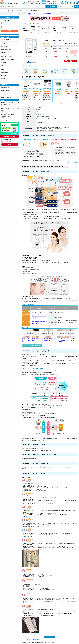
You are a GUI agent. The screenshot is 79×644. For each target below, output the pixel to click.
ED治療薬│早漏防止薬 (6, 40)
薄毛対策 (3, 69)
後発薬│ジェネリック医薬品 (7, 59)
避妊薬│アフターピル (6, 50)
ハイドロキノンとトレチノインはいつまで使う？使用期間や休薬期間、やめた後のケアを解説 (66, 336)
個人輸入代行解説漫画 (6, 97)
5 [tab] (54, 103)
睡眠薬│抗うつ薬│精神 (6, 56)
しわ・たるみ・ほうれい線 (31, 65)
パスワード (4, 25)
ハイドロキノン (40, 114)
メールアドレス (5, 21)
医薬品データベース (5, 88)
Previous (38, 103)
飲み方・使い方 (35, 167)
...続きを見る (4, 120)
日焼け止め (3, 76)
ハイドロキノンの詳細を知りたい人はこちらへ (32, 345)
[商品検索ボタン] (51, 7)
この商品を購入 (74, 52)
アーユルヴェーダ (5, 82)
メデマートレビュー (5, 94)
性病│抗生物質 (4, 46)
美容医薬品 (3, 53)
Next (62, 103)
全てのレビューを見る (50, 637)
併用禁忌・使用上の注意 (54, 167)
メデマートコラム (5, 91)
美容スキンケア (4, 72)
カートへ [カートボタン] (77, 7)
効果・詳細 (25, 167)
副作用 (43, 167)
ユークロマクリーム (36, 312)
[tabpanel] (27, 91)
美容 (23, 65)
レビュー (65, 167)
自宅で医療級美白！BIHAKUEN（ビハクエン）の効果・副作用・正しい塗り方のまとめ (30, 336)
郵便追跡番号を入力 (6, 140)
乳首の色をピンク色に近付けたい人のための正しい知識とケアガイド (48, 335)
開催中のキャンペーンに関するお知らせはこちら (40, 13)
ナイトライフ (4, 63)
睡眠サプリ (3, 79)
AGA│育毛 (3, 43)
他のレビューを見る (73, 163)
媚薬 (2, 66)
